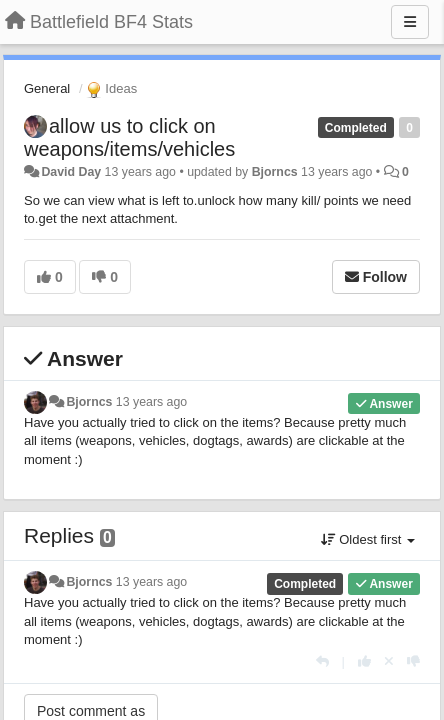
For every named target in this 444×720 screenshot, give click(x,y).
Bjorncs (275, 172)
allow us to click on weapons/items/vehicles (129, 137)
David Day (71, 172)
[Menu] (410, 22)
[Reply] (322, 661)
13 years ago (151, 402)
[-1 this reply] (413, 661)
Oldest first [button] (368, 539)
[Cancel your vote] (389, 661)
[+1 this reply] (364, 661)
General (47, 88)
